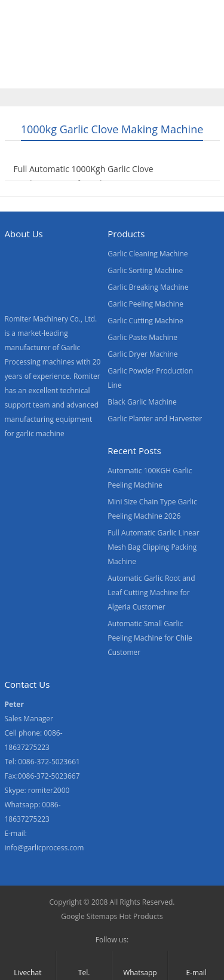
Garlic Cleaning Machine (148, 254)
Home (23, 50)
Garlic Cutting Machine (145, 321)
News (22, 75)
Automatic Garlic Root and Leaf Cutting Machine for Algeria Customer (151, 592)
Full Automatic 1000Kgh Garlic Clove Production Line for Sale (84, 176)
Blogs (133, 75)
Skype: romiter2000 (37, 790)
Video (128, 50)
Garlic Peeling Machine (145, 304)
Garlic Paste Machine (142, 337)
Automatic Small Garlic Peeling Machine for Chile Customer (150, 638)
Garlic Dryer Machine (142, 354)
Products (76, 50)
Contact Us (78, 75)
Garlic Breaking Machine (148, 287)
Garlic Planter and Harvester (155, 419)
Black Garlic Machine (142, 402)
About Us (180, 50)
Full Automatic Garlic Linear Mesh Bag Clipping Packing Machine (153, 547)
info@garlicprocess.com (45, 848)
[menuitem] (186, 76)
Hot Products (141, 916)
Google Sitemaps (89, 916)
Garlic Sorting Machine (145, 270)
